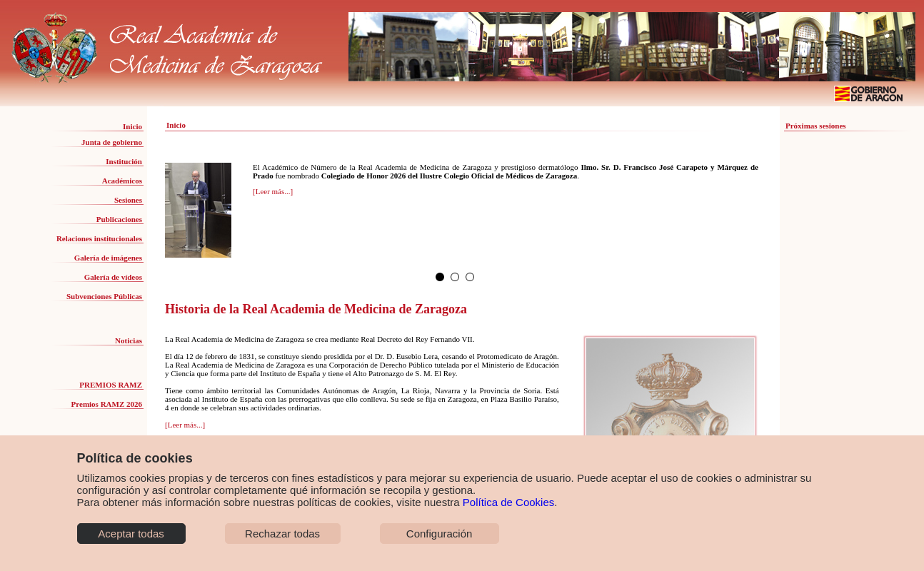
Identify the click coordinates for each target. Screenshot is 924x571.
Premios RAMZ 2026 (107, 404)
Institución (124, 161)
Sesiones (128, 200)
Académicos (122, 181)
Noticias (129, 340)
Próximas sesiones (816, 126)
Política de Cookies (508, 502)
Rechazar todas (282, 534)
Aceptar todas (131, 534)
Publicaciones (119, 219)
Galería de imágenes (108, 258)
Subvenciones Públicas (104, 296)
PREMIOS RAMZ (111, 385)
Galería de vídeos (113, 277)
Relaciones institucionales (99, 238)
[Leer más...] (273, 191)
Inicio (132, 126)
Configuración (440, 534)
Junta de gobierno (112, 142)
